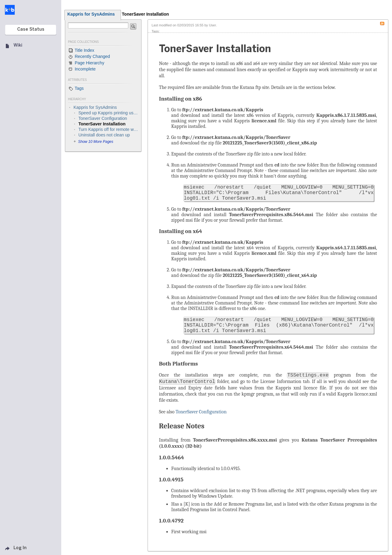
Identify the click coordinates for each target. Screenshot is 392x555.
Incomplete (82, 69)
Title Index (81, 51)
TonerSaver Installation (145, 14)
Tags (76, 89)
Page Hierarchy (86, 63)
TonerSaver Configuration (201, 412)
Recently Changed (89, 57)
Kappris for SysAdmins (91, 14)
